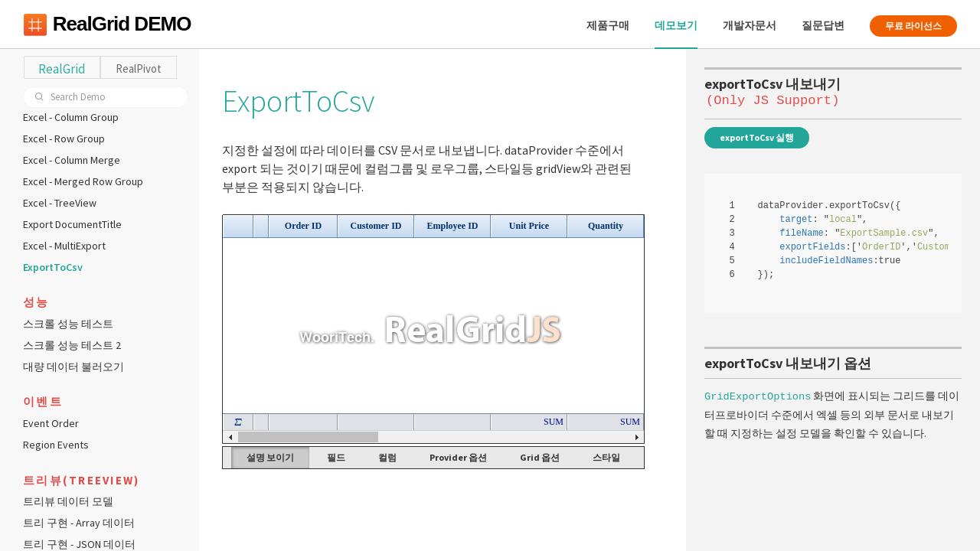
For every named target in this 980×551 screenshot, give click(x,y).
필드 (336, 457)
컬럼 (387, 457)
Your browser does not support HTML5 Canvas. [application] (433, 329)
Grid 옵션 (540, 457)
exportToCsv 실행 (757, 137)
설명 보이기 (270, 457)
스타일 (606, 457)
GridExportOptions (758, 395)
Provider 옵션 (458, 457)
